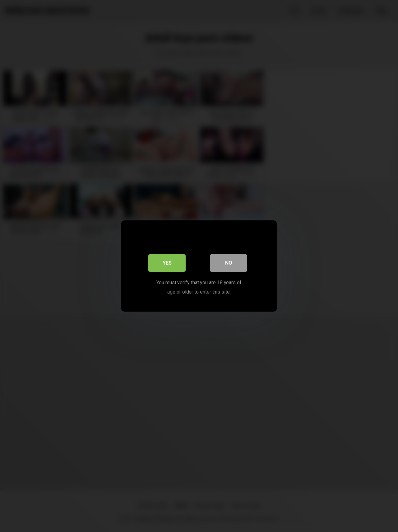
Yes (167, 263)
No (229, 263)
